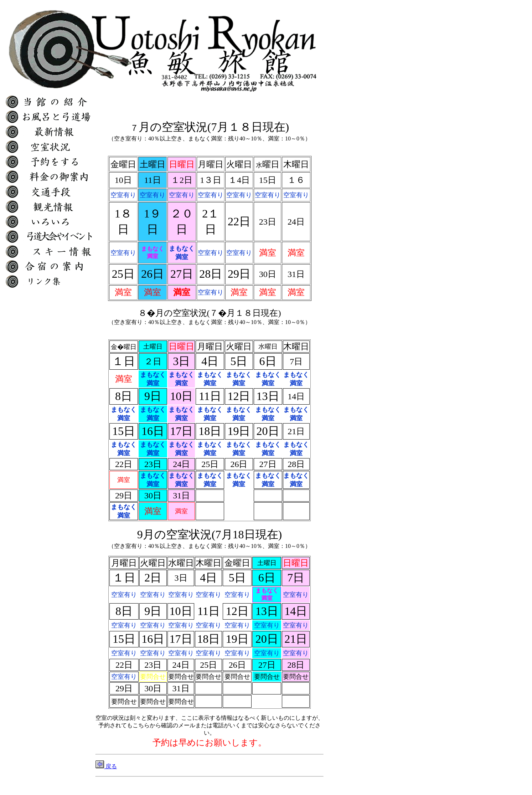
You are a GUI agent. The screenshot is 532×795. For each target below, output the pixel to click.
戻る (106, 766)
